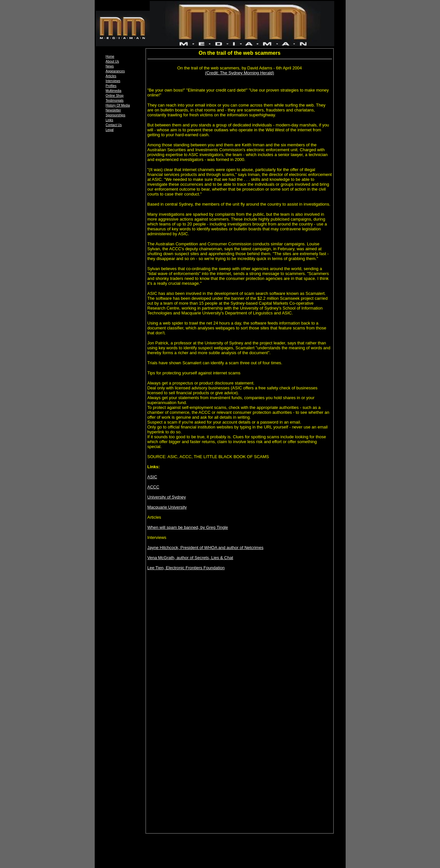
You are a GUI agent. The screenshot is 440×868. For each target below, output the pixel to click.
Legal (110, 130)
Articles (111, 76)
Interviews (113, 81)
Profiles (111, 86)
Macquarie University (167, 507)
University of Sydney (167, 497)
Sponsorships (116, 115)
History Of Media (118, 105)
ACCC (153, 487)
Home (110, 57)
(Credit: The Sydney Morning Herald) (240, 73)
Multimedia (114, 91)
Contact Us (114, 125)
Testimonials (115, 101)
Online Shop (115, 96)
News (110, 66)
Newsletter (113, 110)
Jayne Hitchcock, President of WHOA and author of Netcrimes (206, 548)
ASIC (152, 477)
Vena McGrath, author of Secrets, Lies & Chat (190, 558)
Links (110, 120)
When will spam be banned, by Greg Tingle (188, 527)
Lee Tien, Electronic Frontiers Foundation (186, 568)
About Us (112, 61)
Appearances (115, 71)
